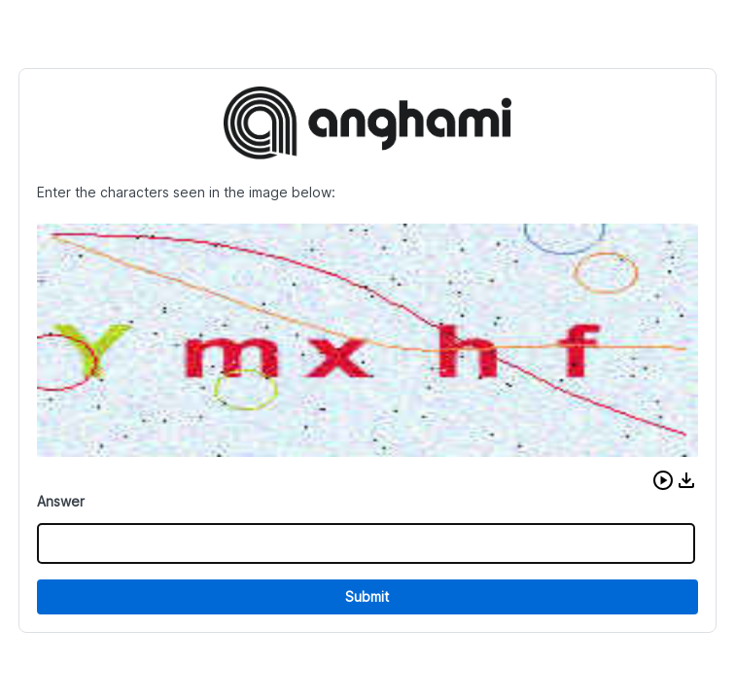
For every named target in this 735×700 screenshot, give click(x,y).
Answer (61, 501)
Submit (367, 596)
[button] (663, 480)
